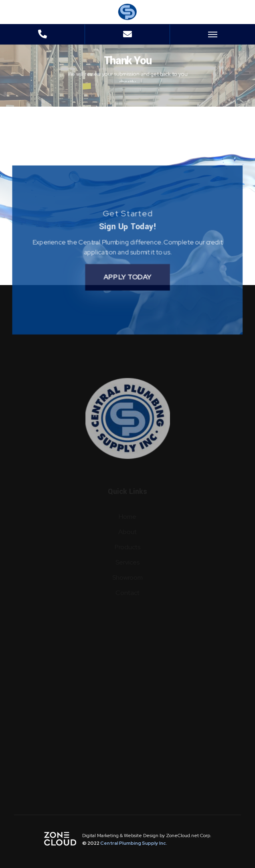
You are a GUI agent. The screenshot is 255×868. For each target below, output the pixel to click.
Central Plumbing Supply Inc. (134, 843)
